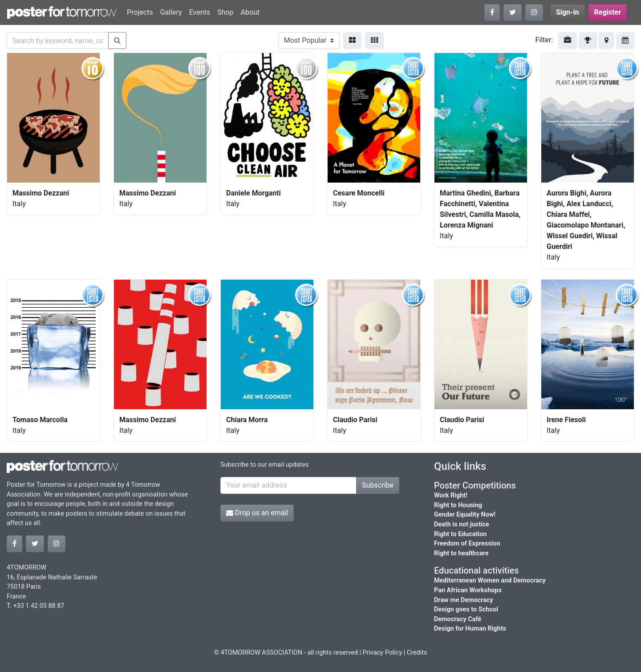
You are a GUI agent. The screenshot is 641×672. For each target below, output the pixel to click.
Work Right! (451, 495)
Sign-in (568, 12)
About (250, 12)
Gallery (171, 12)
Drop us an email (257, 513)
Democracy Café (458, 619)
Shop (225, 12)
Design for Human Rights (470, 629)
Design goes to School (466, 609)
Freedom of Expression (467, 544)
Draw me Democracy (464, 600)
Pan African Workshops (468, 590)
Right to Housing (458, 505)
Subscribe (378, 485)
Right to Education (460, 534)
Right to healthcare (461, 553)
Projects (140, 12)
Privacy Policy (383, 653)
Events (200, 12)
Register (608, 12)
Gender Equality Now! (465, 515)
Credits (417, 653)
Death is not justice (462, 524)
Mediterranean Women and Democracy (490, 580)
